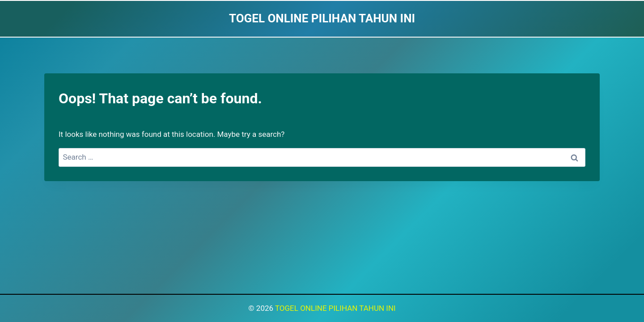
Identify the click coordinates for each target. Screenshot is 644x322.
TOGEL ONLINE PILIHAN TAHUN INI (335, 308)
